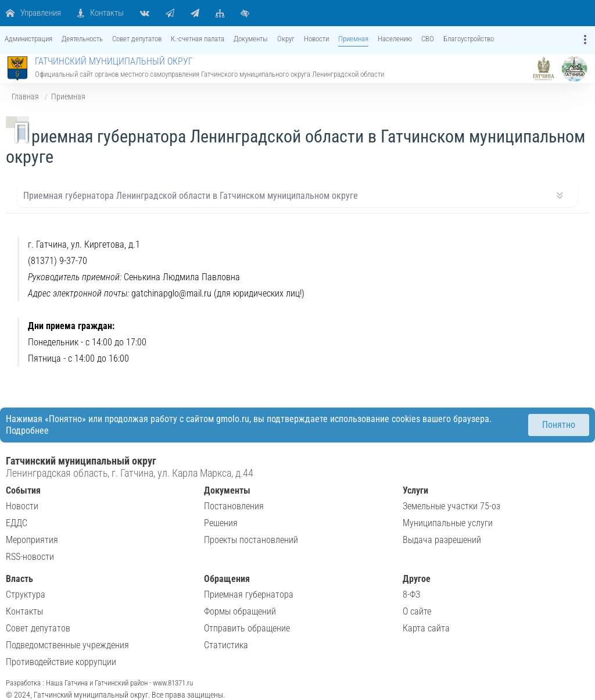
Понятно (559, 425)
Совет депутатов (38, 628)
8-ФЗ (411, 594)
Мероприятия (32, 540)
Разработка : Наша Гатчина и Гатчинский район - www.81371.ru (99, 683)
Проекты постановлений (251, 540)
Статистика (226, 645)
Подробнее (27, 431)
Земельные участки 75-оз (451, 506)
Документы (227, 490)
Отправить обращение (247, 628)
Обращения (227, 579)
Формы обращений (240, 611)
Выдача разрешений (442, 540)
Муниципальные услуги (448, 523)
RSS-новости (30, 557)
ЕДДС (17, 523)
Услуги (415, 490)
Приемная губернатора (249, 594)
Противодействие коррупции (61, 662)
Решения (221, 523)
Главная (25, 97)
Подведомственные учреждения (67, 645)
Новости (22, 506)
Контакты (24, 611)
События (23, 490)
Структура (26, 594)
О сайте (417, 611)
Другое (417, 579)
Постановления (234, 506)
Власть (19, 579)
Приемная (68, 97)
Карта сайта (426, 628)
